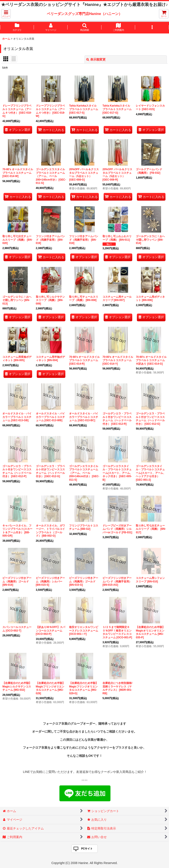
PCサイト (87, 849)
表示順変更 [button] (96, 59)
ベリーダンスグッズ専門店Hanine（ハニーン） (84, 14)
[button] (6, 14)
